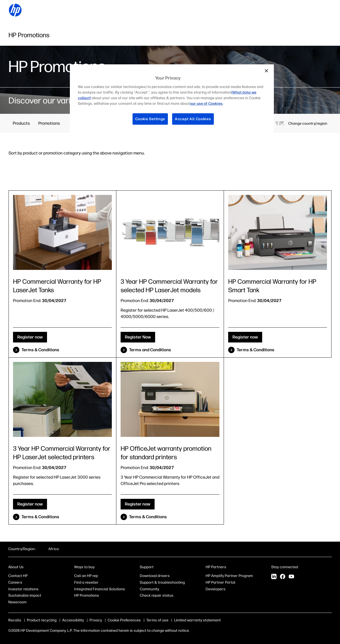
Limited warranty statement (189, 620)
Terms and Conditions (150, 350)
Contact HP (18, 576)
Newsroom (17, 602)
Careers (15, 582)
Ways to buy (84, 567)
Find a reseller (86, 582)
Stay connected (285, 567)
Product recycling (42, 620)
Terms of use (149, 620)
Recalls (15, 620)
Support (147, 567)
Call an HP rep (86, 576)
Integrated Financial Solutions (100, 589)
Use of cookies (120, 620)
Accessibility (73, 620)
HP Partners (216, 567)
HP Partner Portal (220, 582)
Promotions (49, 123)
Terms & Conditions (40, 350)
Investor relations (23, 589)
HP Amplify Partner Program (229, 576)
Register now (30, 337)
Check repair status (157, 595)
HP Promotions (87, 595)
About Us (16, 567)
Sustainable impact (25, 595)
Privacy (96, 620)
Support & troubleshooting (162, 582)
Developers (216, 589)
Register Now (138, 337)
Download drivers (155, 576)
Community (149, 589)
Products (21, 123)
